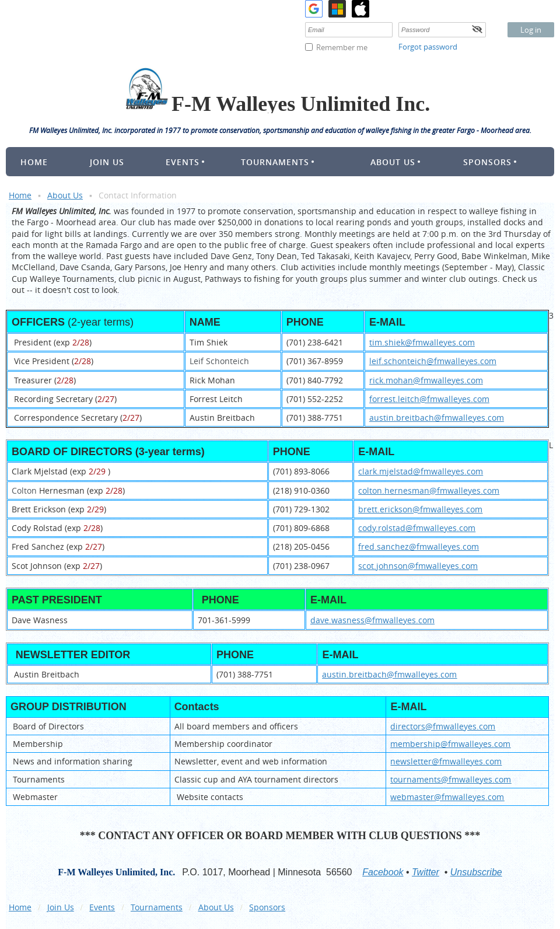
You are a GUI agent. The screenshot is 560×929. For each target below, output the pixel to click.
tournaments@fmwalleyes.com (451, 779)
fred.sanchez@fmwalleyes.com (419, 546)
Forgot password (428, 47)
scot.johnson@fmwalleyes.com (418, 566)
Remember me (342, 47)
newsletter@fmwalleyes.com (446, 761)
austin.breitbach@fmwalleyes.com (437, 418)
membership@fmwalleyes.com (450, 744)
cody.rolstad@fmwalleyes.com (417, 528)
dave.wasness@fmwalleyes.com (372, 620)
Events (102, 907)
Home (20, 195)
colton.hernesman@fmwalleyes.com (429, 490)
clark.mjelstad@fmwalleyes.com (421, 471)
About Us (65, 195)
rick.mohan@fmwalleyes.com (426, 380)
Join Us (61, 907)
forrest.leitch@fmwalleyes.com (429, 399)
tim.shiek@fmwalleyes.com (422, 342)
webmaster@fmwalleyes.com (447, 797)
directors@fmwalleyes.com (443, 726)
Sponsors (267, 907)
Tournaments (157, 907)
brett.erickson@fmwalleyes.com (420, 509)
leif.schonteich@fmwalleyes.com (433, 361)
